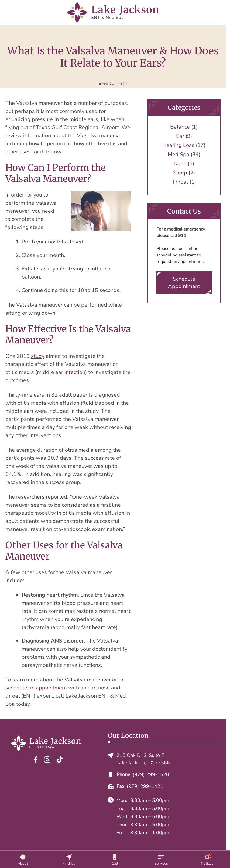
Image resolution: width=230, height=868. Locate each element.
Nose (180, 164)
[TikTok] (60, 759)
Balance (180, 127)
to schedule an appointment (64, 684)
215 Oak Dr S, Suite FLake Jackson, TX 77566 (139, 759)
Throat (180, 182)
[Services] (161, 859)
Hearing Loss (178, 145)
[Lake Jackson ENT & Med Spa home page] (113, 13)
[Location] (69, 859)
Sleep (180, 173)
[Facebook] (36, 759)
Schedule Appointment (184, 283)
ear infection (70, 372)
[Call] (115, 859)
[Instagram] (47, 759)
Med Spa (178, 154)
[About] (23, 859)
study (38, 356)
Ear (180, 136)
